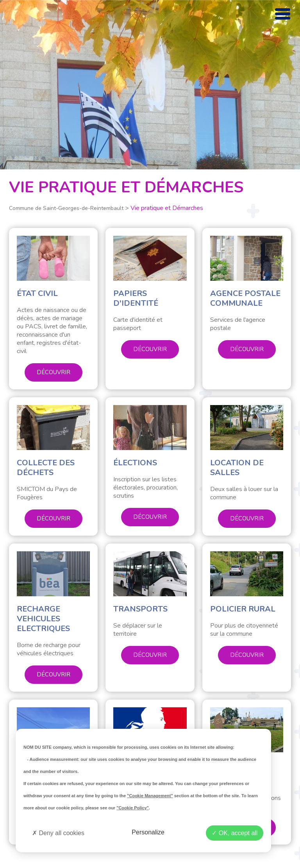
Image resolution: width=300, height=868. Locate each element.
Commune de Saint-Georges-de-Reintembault (66, 208)
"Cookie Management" (150, 796)
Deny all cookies (58, 833)
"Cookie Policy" (133, 808)
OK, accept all (235, 833)
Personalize (148, 832)
